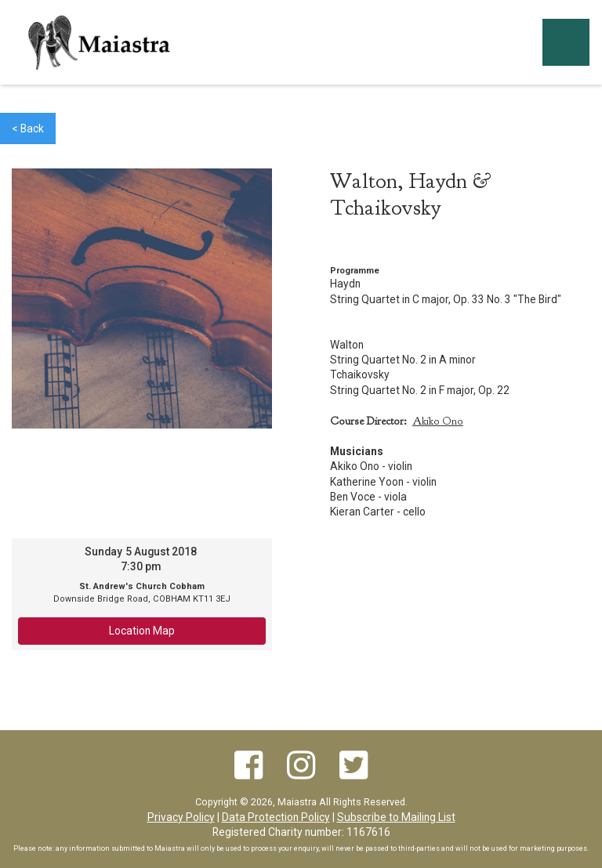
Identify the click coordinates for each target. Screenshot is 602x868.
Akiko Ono (438, 421)
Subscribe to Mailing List (396, 817)
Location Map (142, 631)
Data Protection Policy (276, 817)
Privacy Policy (181, 817)
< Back (28, 128)
